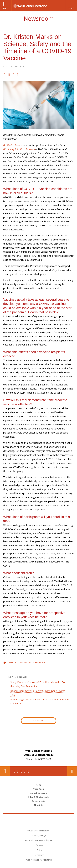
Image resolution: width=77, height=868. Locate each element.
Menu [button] (6, 8)
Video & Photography (38, 797)
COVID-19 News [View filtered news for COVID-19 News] (24, 663)
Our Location (5, 771)
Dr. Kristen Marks (12, 145)
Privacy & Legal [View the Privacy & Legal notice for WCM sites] (39, 836)
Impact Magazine (39, 793)
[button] (71, 6)
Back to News (38, 721)
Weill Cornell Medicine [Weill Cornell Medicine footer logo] (39, 819)
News (38, 785)
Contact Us (72, 771)
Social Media (39, 801)
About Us (38, 805)
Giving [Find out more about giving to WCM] (39, 850)
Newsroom (39, 19)
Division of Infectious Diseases (19, 149)
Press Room (38, 789)
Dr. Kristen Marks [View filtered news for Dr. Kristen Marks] (40, 663)
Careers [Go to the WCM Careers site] (39, 845)
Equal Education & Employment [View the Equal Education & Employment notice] (39, 840)
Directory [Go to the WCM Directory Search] (39, 855)
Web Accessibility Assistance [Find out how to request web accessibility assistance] (39, 860)
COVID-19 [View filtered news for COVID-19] (11, 663)
